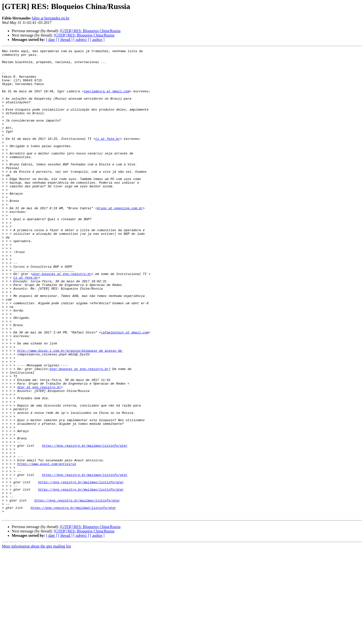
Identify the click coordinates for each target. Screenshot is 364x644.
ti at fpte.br (107, 157)
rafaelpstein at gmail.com (125, 389)
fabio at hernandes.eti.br (51, 18)
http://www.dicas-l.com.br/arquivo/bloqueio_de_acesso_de (69, 411)
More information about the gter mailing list (36, 640)
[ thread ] (65, 40)
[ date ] (52, 40)
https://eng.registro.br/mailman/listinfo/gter (85, 525)
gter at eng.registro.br (39, 455)
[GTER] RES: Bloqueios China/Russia (90, 31)
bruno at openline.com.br (120, 240)
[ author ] (97, 40)
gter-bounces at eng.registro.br (62, 319)
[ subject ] (81, 40)
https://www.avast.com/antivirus (47, 547)
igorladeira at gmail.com (106, 100)
